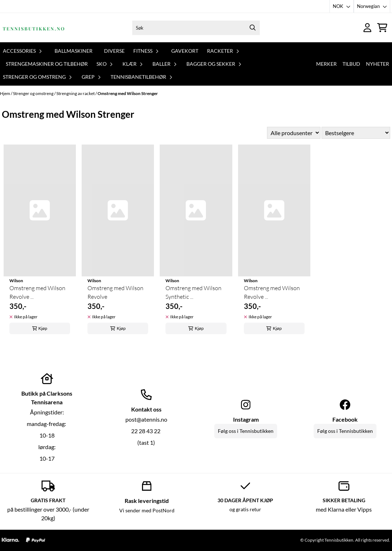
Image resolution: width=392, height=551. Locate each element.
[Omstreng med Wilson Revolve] (118, 210)
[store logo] (34, 28)
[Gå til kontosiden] (367, 28)
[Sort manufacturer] (294, 133)
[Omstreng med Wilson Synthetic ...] (196, 210)
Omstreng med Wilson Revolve (115, 292)
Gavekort (185, 51)
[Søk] (196, 28)
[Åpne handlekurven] (382, 28)
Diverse (114, 51)
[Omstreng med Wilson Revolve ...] (40, 210)
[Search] (253, 28)
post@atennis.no (146, 419)
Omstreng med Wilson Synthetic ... (193, 292)
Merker (326, 64)
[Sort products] (356, 133)
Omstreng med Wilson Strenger (128, 93)
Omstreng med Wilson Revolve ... (37, 292)
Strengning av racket (76, 93)
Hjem (5, 93)
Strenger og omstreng (34, 93)
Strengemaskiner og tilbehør (47, 64)
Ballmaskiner (74, 51)
